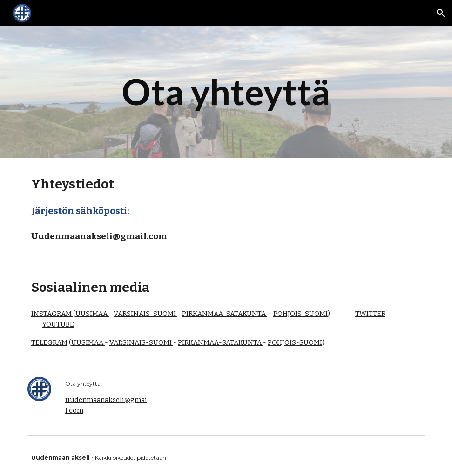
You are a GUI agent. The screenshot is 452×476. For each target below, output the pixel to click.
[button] (441, 13)
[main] (226, 92)
